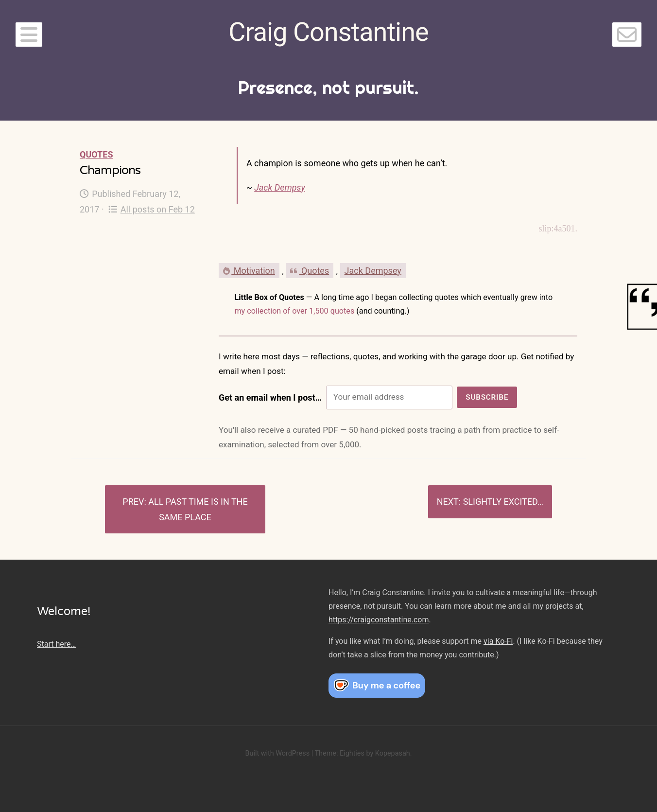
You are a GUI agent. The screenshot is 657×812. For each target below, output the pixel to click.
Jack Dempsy (280, 187)
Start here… (56, 644)
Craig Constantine (328, 32)
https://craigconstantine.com (379, 620)
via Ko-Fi (498, 641)
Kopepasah (393, 753)
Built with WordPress (277, 753)
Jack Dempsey (373, 271)
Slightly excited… (503, 502)
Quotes (96, 154)
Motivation (249, 271)
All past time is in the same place (198, 509)
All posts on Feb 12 (152, 209)
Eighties (352, 753)
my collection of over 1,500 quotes (294, 311)
